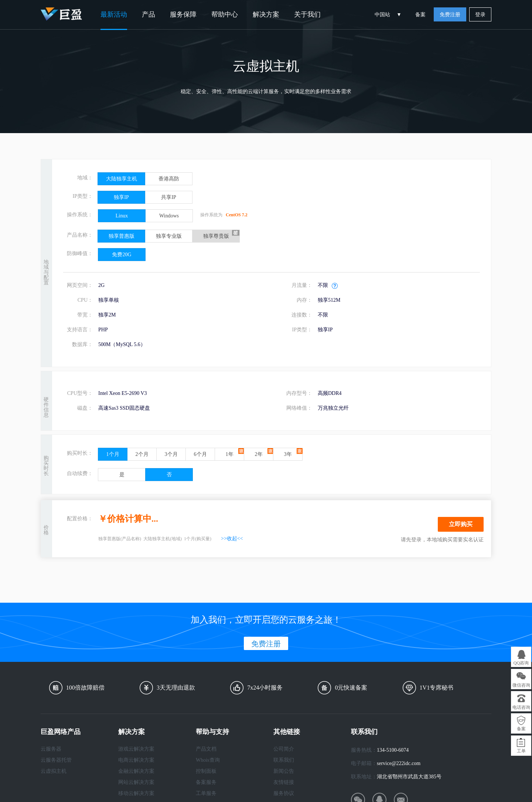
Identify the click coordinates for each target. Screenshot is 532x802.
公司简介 (284, 749)
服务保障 (183, 14)
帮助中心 (225, 14)
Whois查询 (208, 760)
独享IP (121, 197)
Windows (169, 216)
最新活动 (114, 14)
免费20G (122, 255)
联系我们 (284, 760)
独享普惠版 (122, 236)
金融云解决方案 (136, 771)
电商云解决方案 (136, 760)
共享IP (168, 197)
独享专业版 (169, 236)
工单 (521, 751)
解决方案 (266, 14)
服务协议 (284, 793)
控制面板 (206, 771)
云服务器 (51, 749)
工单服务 (206, 793)
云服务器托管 (56, 760)
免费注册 (450, 15)
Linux (122, 216)
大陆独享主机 (122, 179)
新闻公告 (284, 771)
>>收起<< (232, 539)
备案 (420, 15)
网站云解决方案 (136, 782)
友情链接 (284, 782)
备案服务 (206, 782)
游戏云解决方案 (136, 749)
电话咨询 (521, 707)
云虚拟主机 (54, 771)
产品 (149, 14)
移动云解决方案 (136, 793)
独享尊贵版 (216, 236)
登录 (480, 15)
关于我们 (307, 14)
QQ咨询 (521, 663)
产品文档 (206, 749)
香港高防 (169, 179)
